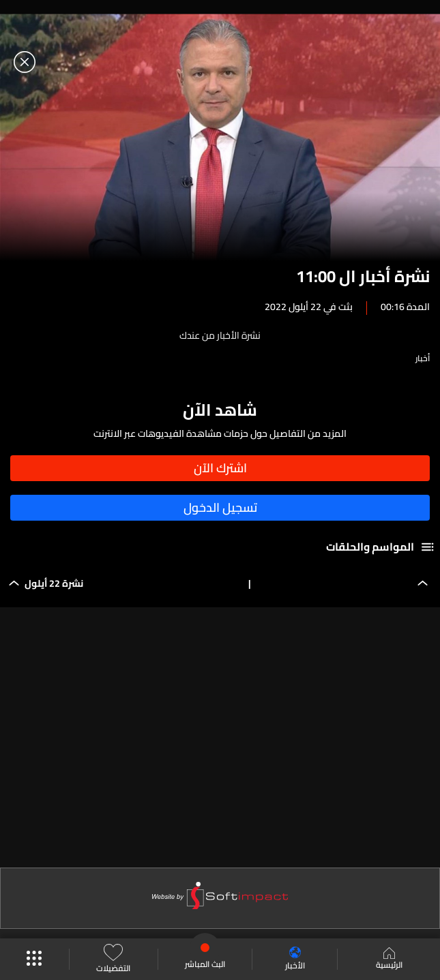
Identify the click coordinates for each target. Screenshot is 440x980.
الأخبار (295, 959)
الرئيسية (389, 960)
